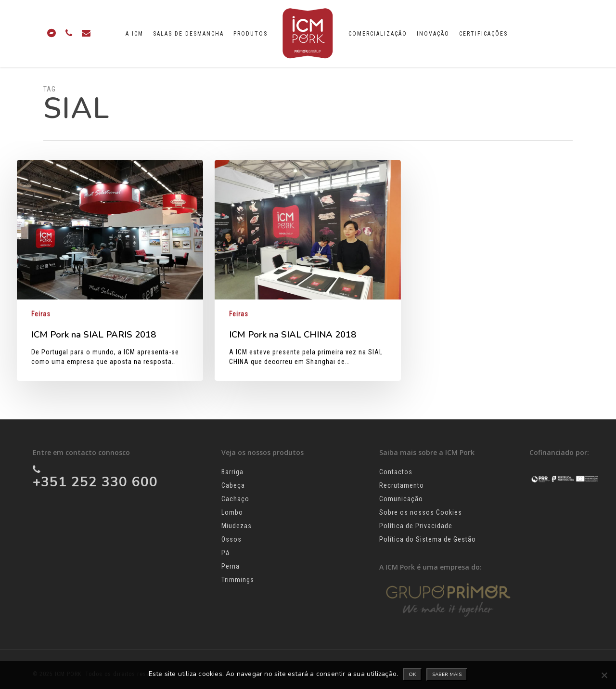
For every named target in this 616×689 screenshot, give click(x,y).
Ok (412, 675)
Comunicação (401, 499)
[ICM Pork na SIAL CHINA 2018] (308, 270)
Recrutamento (402, 485)
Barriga (232, 472)
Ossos (231, 539)
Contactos (396, 472)
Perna (231, 566)
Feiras (41, 314)
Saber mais (447, 675)
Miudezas (237, 526)
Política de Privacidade (416, 526)
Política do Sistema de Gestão (428, 539)
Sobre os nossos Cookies (421, 512)
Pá (225, 553)
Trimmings (238, 580)
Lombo (232, 512)
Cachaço (235, 499)
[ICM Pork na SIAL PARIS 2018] (110, 270)
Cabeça (233, 485)
